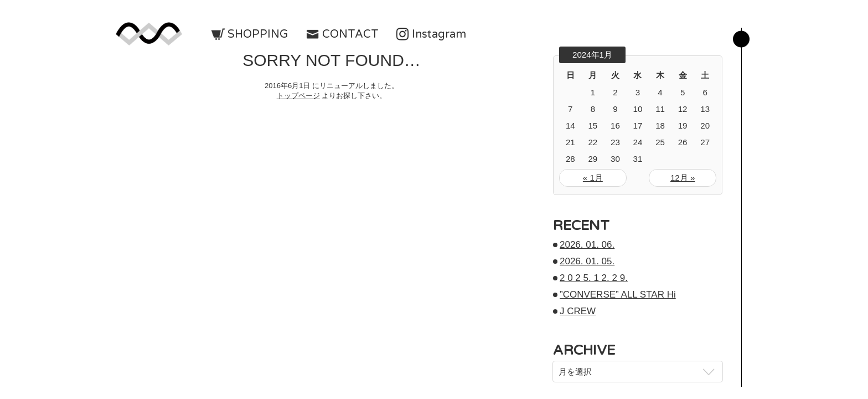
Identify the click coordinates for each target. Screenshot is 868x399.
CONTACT (350, 34)
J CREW (578, 311)
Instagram (439, 34)
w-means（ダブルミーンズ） (149, 34)
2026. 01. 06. (587, 245)
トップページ (298, 96)
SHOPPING (258, 34)
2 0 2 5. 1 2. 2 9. (594, 278)
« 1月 (593, 178)
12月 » (683, 178)
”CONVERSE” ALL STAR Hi (618, 295)
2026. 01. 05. (587, 261)
